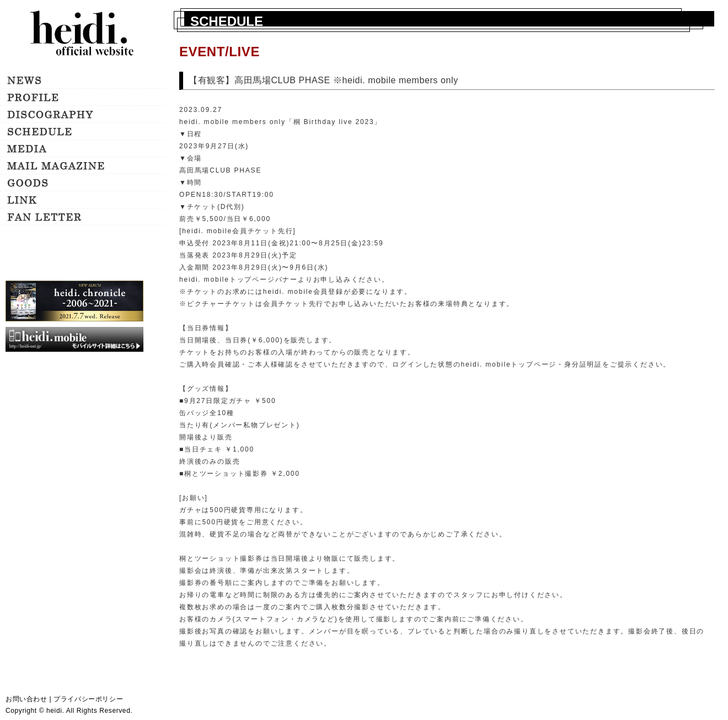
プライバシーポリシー (88, 699)
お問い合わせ (26, 699)
